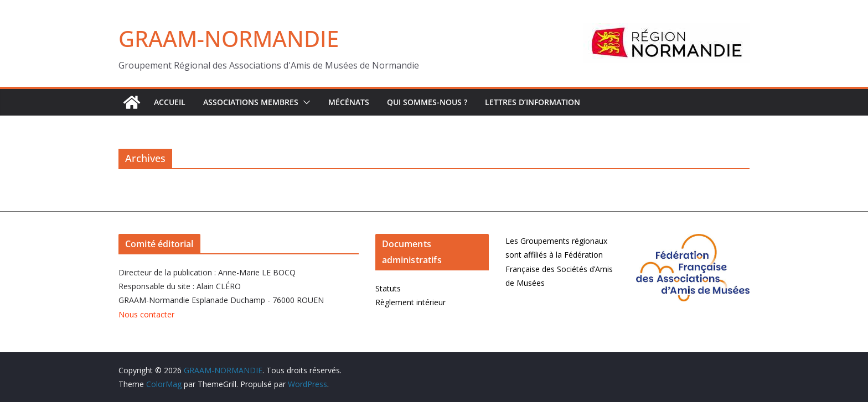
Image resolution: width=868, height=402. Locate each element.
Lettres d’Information (533, 102)
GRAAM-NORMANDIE (229, 38)
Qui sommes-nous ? (427, 102)
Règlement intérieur (410, 302)
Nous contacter (146, 314)
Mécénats (349, 102)
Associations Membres (251, 102)
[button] (304, 102)
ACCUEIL (170, 102)
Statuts (388, 288)
